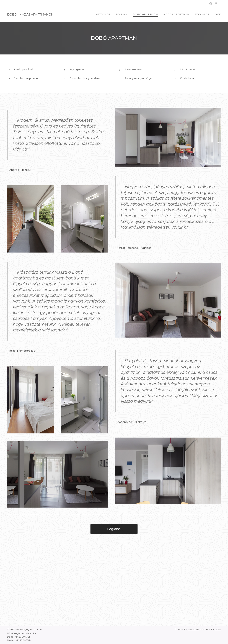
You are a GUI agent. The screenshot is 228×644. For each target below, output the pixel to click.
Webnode (194, 629)
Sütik (218, 629)
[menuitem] (104, 14)
